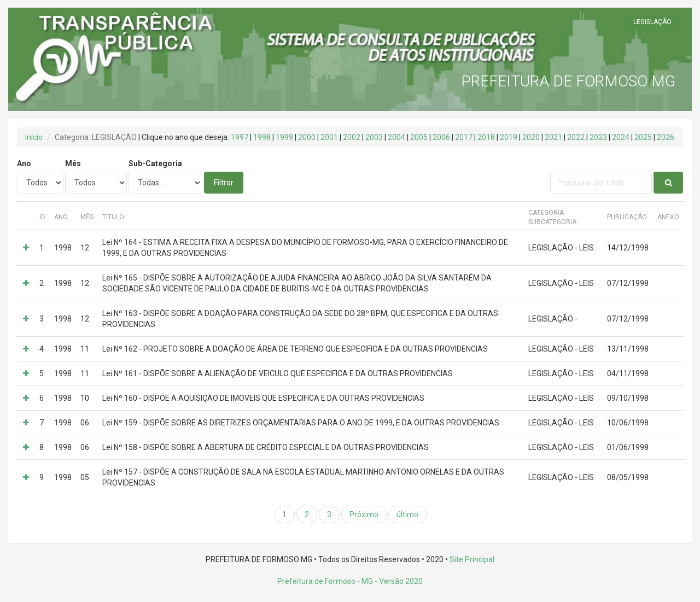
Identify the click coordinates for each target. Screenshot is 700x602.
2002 (352, 137)
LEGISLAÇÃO (652, 22)
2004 (396, 137)
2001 (329, 137)
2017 (464, 137)
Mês (73, 163)
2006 (441, 137)
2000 (307, 137)
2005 (419, 137)
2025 (643, 137)
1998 (262, 137)
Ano (24, 163)
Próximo (364, 515)
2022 (576, 137)
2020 (531, 137)
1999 (284, 137)
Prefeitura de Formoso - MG (325, 581)
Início (34, 137)
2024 (621, 137)
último (407, 515)
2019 (509, 137)
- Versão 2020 (398, 581)
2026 (666, 137)
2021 (553, 137)
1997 (240, 137)
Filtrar (224, 183)
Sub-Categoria (155, 163)
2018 (486, 137)
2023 (598, 137)
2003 (374, 137)
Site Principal (472, 559)
